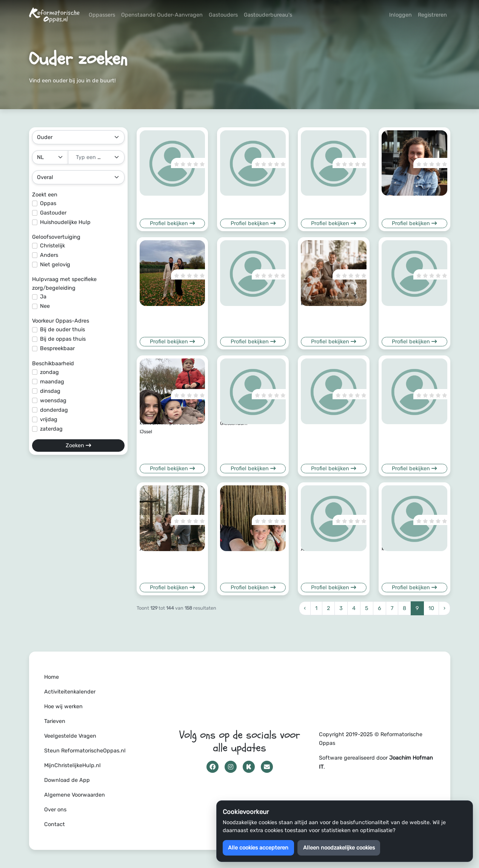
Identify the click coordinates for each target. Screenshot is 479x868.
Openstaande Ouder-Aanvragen (162, 15)
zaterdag (51, 429)
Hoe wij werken (63, 707)
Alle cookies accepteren (258, 848)
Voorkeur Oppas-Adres (61, 321)
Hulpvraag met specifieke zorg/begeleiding (64, 284)
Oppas (48, 203)
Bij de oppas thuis (63, 339)
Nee (45, 306)
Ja (43, 297)
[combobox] (96, 157)
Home (52, 677)
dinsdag (50, 391)
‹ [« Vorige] (305, 608)
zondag (49, 372)
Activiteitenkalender (70, 692)
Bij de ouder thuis (62, 330)
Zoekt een (45, 195)
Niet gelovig (55, 265)
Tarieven (55, 721)
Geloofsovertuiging (56, 237)
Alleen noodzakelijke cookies (339, 848)
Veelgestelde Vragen (70, 736)
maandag (52, 382)
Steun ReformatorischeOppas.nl (85, 751)
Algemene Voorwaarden (75, 795)
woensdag (53, 401)
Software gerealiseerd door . (376, 762)
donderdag (54, 410)
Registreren (432, 15)
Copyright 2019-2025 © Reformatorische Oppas (371, 739)
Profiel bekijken (172, 223)
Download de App (67, 780)
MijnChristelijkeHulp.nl (72, 765)
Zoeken (78, 446)
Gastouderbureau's (268, 15)
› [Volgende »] (444, 608)
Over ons (55, 810)
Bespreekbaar (57, 348)
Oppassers (102, 15)
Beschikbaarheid (53, 364)
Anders (49, 255)
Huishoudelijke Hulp (65, 222)
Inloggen (400, 15)
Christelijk (52, 246)
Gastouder (53, 213)
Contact (55, 824)
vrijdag (49, 419)
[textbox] (92, 157)
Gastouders (223, 15)
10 (431, 608)
